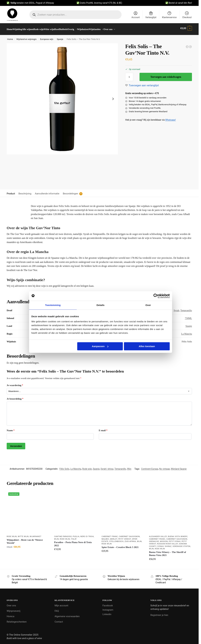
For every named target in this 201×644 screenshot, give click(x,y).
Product (11, 192)
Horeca (10, 614)
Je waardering (15, 384)
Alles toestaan (147, 346)
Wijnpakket (35, 535)
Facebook (108, 604)
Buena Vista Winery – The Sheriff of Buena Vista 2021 (168, 552)
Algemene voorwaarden (67, 614)
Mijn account (61, 604)
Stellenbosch (116, 540)
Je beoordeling (15, 397)
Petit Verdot (125, 537)
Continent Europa (150, 467)
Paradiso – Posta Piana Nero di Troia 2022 (73, 542)
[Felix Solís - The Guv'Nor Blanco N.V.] (187, 45)
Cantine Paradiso (63, 535)
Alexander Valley (158, 535)
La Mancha (187, 332)
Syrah (176, 309)
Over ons (11, 604)
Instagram (108, 608)
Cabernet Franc (110, 535)
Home (10, 37)
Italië (74, 537)
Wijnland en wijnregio (26, 37)
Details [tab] (101, 305)
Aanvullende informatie (47, 192)
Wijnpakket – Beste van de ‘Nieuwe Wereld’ (25, 540)
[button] (186, 28)
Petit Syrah (175, 540)
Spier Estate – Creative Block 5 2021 (120, 545)
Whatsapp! (171, 118)
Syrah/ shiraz (107, 467)
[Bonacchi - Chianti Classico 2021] (190, 45)
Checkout (187, 15)
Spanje (60, 37)
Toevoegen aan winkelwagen (166, 75)
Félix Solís (64, 467)
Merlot (114, 537)
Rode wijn (87, 467)
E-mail (103, 429)
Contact (59, 620)
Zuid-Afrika (130, 540)
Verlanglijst (151, 15)
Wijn (129, 467)
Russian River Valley (168, 542)
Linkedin (107, 612)
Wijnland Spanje (179, 467)
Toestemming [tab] (53, 305)
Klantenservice (169, 15)
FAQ (57, 609)
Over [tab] (148, 305)
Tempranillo (186, 309)
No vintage (165, 467)
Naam (11, 429)
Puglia (76, 535)
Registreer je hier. (160, 613)
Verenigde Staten (181, 545)
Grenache (154, 540)
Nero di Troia (87, 535)
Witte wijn (23, 535)
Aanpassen (100, 346)
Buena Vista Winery (178, 535)
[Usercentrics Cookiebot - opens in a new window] (156, 296)
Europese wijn (47, 37)
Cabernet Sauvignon (129, 535)
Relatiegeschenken (17, 620)
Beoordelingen (70, 192)
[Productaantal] (129, 75)
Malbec (105, 537)
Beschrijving (25, 192)
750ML (188, 316)
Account (136, 15)
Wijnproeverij (14, 609)
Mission (164, 540)
